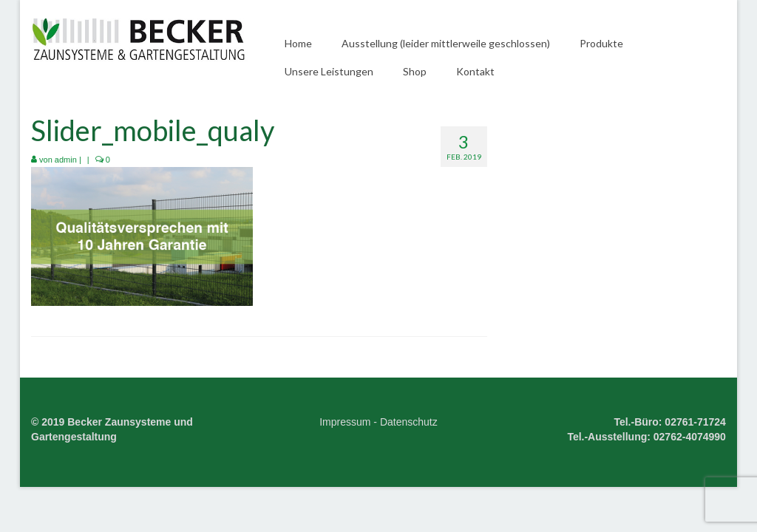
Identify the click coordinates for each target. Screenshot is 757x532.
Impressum (345, 422)
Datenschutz (409, 422)
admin (66, 160)
